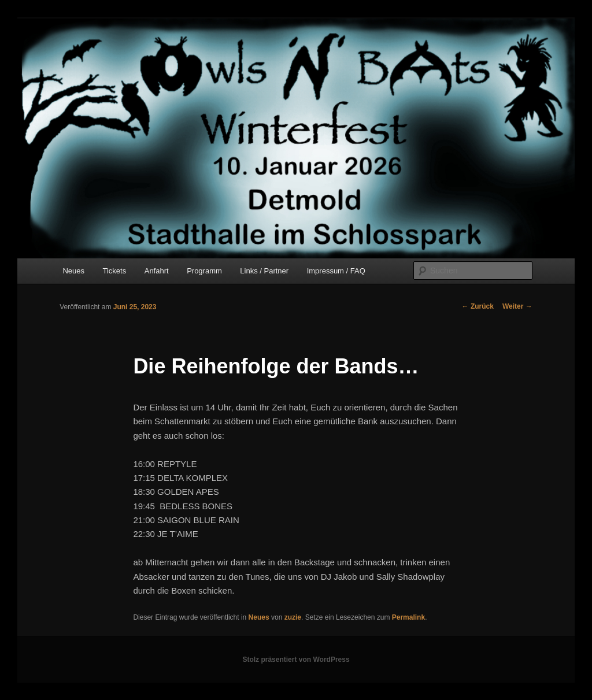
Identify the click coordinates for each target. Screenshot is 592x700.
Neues (73, 271)
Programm (204, 271)
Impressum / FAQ (336, 271)
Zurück (478, 306)
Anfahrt (157, 271)
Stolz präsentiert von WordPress (296, 660)
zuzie (293, 617)
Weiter (517, 306)
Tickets (115, 271)
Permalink (408, 617)
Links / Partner (264, 271)
